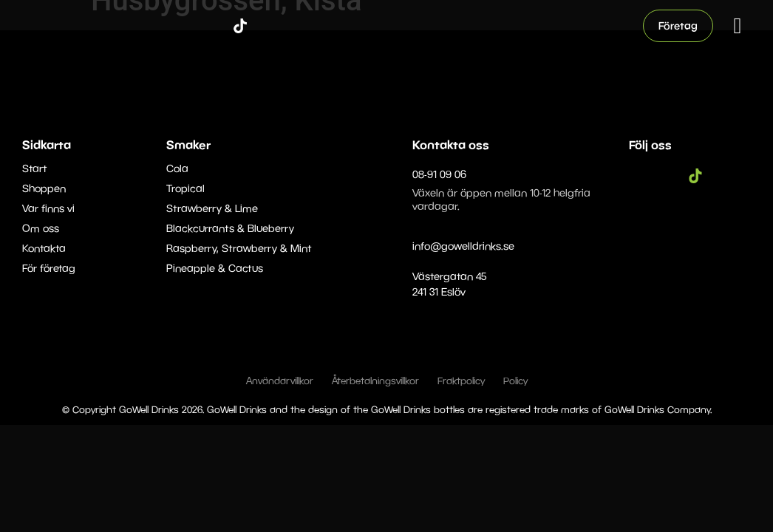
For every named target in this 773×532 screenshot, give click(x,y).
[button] (738, 25)
